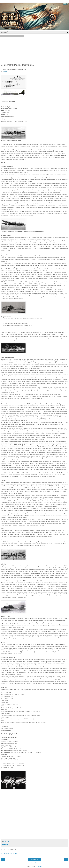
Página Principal (35, 859)
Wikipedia (5, 71)
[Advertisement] (34, 50)
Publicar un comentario (9, 853)
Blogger (40, 866)
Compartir (5, 844)
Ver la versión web (34, 863)
